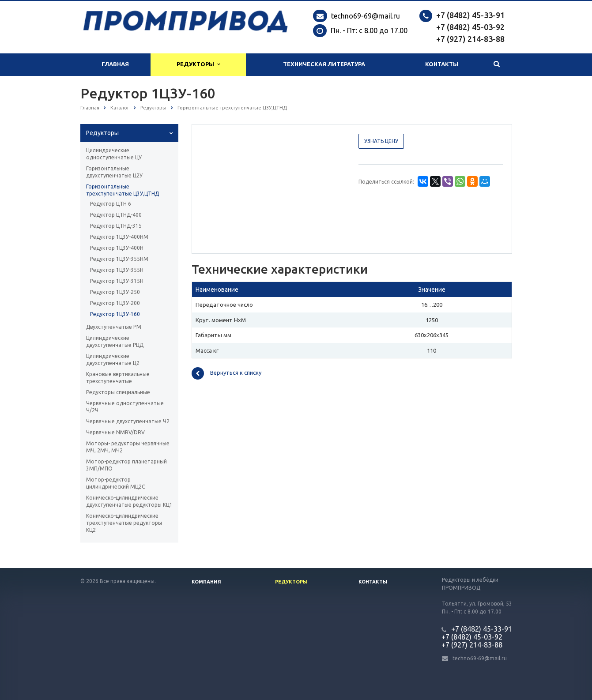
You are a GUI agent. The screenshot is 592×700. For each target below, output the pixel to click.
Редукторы (198, 64)
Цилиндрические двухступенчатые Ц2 (113, 359)
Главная (115, 64)
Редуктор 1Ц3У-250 (115, 292)
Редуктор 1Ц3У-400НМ (119, 237)
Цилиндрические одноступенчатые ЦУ (114, 154)
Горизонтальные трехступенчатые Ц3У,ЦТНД (123, 190)
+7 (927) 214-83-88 (470, 39)
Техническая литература (324, 64)
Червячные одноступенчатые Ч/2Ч (125, 407)
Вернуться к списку (226, 373)
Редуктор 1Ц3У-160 (115, 314)
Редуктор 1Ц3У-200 (115, 303)
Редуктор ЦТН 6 (111, 204)
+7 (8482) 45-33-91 (470, 15)
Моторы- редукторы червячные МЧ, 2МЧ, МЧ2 (128, 447)
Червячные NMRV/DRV (115, 432)
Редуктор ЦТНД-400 (116, 215)
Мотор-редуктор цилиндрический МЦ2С (115, 483)
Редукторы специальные (118, 392)
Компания (206, 582)
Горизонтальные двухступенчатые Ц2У (114, 172)
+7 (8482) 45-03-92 (470, 27)
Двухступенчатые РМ (114, 327)
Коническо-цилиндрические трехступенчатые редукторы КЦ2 (124, 523)
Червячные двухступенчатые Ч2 (128, 421)
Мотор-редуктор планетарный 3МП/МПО (126, 465)
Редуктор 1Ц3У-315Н (117, 281)
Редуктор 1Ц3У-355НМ (119, 259)
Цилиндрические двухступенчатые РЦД (115, 341)
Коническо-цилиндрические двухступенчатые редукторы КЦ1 (129, 501)
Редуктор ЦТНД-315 (116, 226)
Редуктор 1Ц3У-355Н (117, 270)
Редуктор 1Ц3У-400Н (117, 248)
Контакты (442, 64)
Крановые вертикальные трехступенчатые (118, 378)
